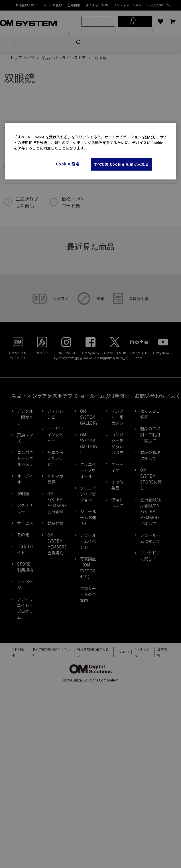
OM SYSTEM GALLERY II (89, 495)
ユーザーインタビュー (55, 486)
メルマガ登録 (52, 5)
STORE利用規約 (25, 619)
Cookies (119, 704)
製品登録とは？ (26, 5)
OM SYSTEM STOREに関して (151, 531)
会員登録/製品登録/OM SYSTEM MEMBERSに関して (151, 563)
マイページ (25, 636)
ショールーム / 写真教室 (70, 73)
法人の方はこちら (160, 5)
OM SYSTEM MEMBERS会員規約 (57, 596)
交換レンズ (36, 94)
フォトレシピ (55, 466)
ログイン (136, 47)
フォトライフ (70, 59)
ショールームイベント (88, 593)
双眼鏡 (99, 94)
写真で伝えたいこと (55, 510)
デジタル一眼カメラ (15, 94)
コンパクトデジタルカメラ (60, 94)
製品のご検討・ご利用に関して (150, 486)
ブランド (70, 20)
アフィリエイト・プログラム (25, 660)
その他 (23, 586)
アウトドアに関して (150, 608)
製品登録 (55, 575)
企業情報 (74, 5)
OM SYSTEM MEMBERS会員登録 (57, 554)
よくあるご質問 (97, 5)
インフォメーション (128, 5)
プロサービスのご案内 (88, 646)
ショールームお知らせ (88, 569)
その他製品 (117, 537)
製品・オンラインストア (70, 32)
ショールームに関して (150, 590)
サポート (72, 84)
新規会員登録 (99, 47)
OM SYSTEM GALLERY (89, 469)
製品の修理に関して (150, 507)
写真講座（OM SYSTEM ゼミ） (88, 620)
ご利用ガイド (25, 601)
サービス (25, 575)
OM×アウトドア (70, 48)
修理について (117, 554)
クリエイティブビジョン (88, 546)
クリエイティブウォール (88, 522)
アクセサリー (25, 560)
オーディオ (84, 94)
